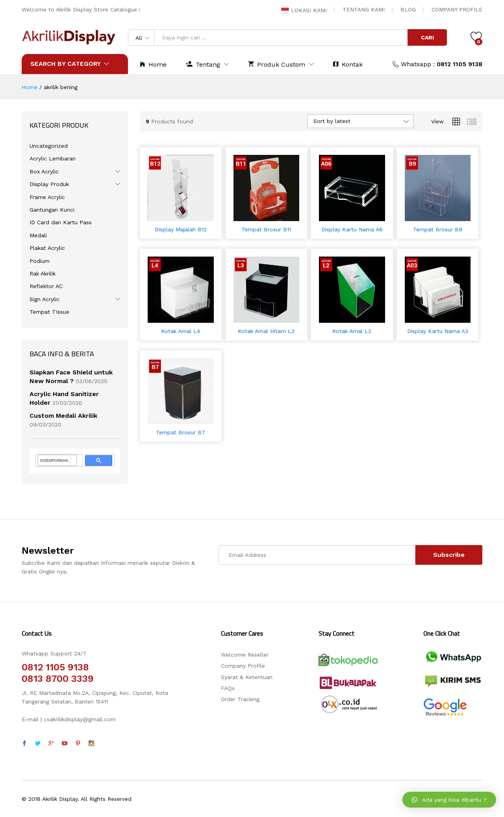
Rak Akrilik (43, 274)
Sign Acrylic (44, 299)
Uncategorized (49, 146)
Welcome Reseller (245, 655)
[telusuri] (54, 460)
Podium (40, 261)
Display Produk (49, 184)
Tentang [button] (203, 64)
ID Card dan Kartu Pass (61, 222)
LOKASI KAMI (304, 10)
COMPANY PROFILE (457, 9)
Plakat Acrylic (47, 248)
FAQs (228, 688)
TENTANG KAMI (364, 9)
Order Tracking (240, 699)
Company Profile (243, 666)
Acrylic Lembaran (53, 158)
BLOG (408, 9)
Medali (38, 235)
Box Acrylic (44, 171)
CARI (427, 37)
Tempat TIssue (49, 312)
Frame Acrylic (47, 197)
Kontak (348, 64)
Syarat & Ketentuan (247, 677)
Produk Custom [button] (277, 64)
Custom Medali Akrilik (63, 416)
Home (153, 64)
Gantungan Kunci (52, 210)
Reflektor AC (46, 286)
